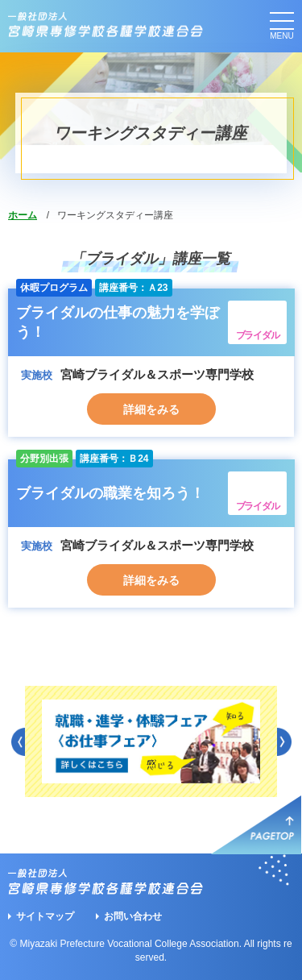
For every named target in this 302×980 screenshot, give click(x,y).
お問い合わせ (133, 916)
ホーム (23, 215)
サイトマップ (45, 916)
